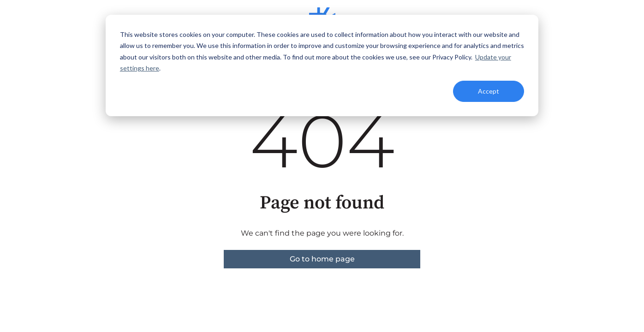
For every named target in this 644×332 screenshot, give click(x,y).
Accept (489, 91)
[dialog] (322, 65)
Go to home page (322, 259)
